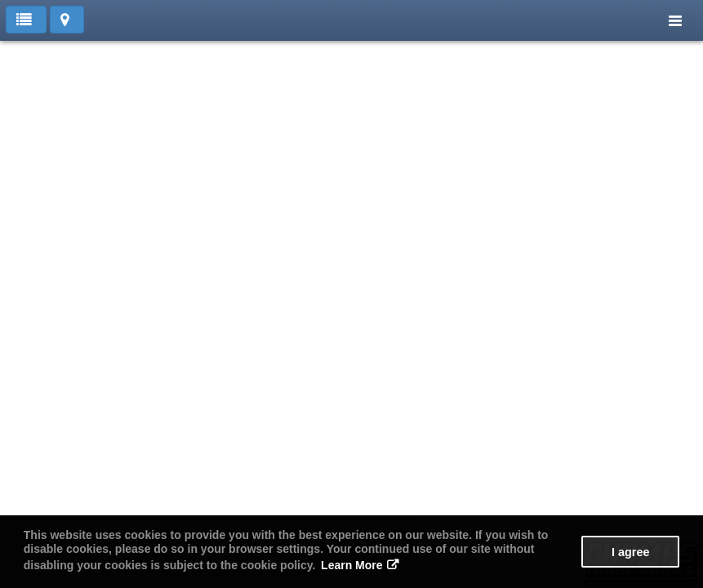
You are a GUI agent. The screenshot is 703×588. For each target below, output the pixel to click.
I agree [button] (630, 552)
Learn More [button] (351, 565)
